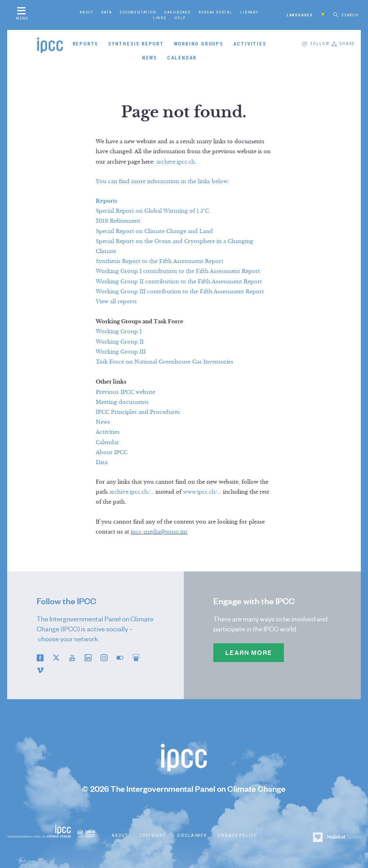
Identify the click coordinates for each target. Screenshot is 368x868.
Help (180, 18)
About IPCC (112, 453)
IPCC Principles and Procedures (138, 412)
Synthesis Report (136, 44)
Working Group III (121, 352)
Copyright (153, 835)
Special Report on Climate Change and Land (154, 231)
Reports (86, 44)
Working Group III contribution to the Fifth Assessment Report (180, 292)
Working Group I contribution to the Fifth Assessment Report (178, 271)
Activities (250, 44)
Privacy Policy (237, 835)
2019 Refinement (118, 221)
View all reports (116, 302)
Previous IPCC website (125, 392)
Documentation (138, 12)
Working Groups (199, 44)
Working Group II (120, 342)
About (87, 12)
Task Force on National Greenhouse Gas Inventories (164, 362)
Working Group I (119, 332)
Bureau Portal (215, 12)
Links (160, 18)
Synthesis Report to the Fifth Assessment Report (159, 261)
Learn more (249, 652)
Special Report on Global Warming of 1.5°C (152, 211)
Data (107, 12)
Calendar (182, 58)
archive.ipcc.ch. (176, 162)
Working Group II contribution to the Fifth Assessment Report (179, 282)
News (150, 58)
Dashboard (178, 12)
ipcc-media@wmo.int (159, 532)
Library (249, 12)
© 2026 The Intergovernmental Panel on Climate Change (184, 789)
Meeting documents (122, 402)
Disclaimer (192, 835)
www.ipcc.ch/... (202, 492)
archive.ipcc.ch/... (132, 492)
